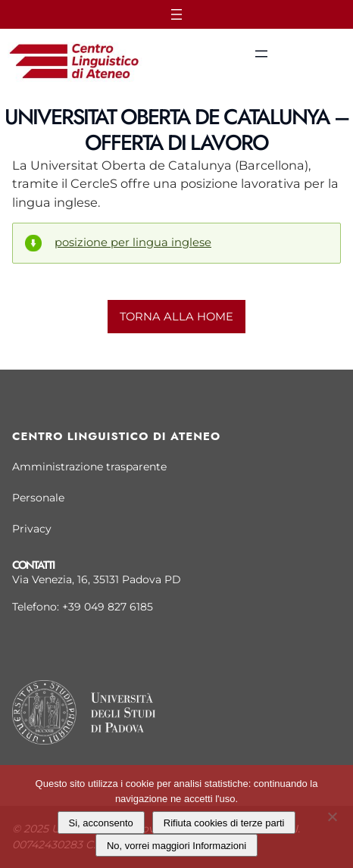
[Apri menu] (176, 14)
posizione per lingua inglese (133, 242)
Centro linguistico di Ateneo (116, 436)
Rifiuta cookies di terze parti (224, 823)
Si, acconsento (101, 823)
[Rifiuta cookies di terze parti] (332, 815)
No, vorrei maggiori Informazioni (176, 846)
